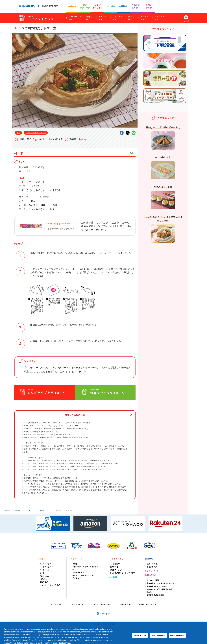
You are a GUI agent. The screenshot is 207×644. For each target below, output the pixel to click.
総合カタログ (152, 567)
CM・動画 (111, 6)
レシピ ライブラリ (98, 6)
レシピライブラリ (23, 510)
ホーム (8, 510)
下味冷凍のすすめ (79, 572)
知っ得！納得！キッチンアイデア (123, 573)
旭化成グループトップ (147, 604)
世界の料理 (114, 567)
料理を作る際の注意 (75, 415)
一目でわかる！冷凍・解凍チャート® (86, 568)
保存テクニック (78, 559)
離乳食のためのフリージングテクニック (84, 577)
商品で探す (131, 18)
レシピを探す (115, 564)
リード (42, 573)
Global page (106, 614)
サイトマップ (58, 604)
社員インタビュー (154, 564)
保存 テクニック (85, 6)
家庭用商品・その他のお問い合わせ (161, 583)
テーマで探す (103, 18)
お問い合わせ (151, 575)
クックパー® (44, 570)
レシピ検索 (39, 510)
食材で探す (89, 18)
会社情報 (123, 6)
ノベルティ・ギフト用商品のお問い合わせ (161, 591)
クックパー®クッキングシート (60, 229)
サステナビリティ (153, 571)
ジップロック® (45, 567)
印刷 (132, 153)
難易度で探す (145, 18)
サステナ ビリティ (136, 6)
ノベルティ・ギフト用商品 (50, 585)
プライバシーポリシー (102, 604)
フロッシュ (44, 576)
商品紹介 (72, 6)
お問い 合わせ (149, 6)
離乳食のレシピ (116, 570)
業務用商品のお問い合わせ (157, 586)
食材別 (75, 564)
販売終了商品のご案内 (155, 595)
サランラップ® (45, 564)
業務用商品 (44, 582)
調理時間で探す (160, 18)
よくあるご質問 (153, 580)
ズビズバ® (44, 579)
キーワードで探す (75, 18)
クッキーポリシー (125, 604)
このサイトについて (79, 604)
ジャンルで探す (118, 18)
